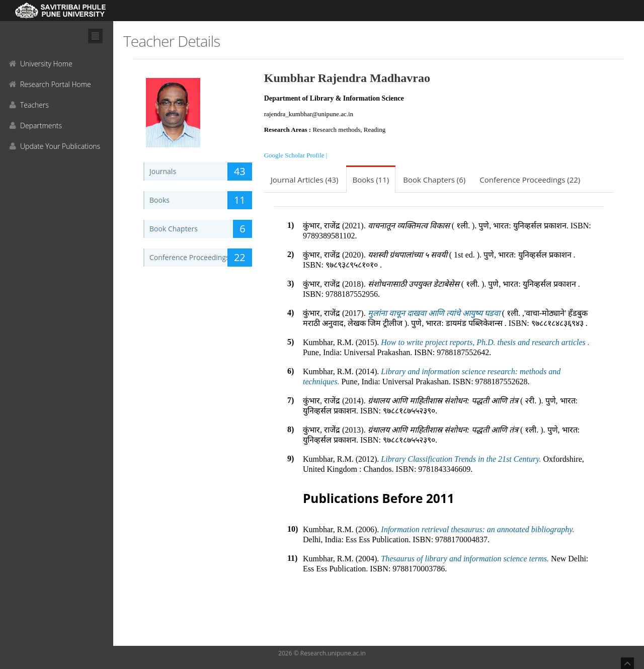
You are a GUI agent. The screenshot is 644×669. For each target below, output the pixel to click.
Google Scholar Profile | (296, 155)
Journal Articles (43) (305, 180)
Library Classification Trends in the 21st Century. (461, 459)
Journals (201, 172)
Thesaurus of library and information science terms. (465, 559)
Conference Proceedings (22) (530, 180)
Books (201, 200)
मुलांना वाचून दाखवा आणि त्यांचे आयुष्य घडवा (435, 313)
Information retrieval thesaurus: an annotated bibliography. (477, 529)
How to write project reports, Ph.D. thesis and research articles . (485, 342)
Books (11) (371, 180)
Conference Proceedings (201, 258)
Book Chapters (201, 229)
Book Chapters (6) (434, 180)
